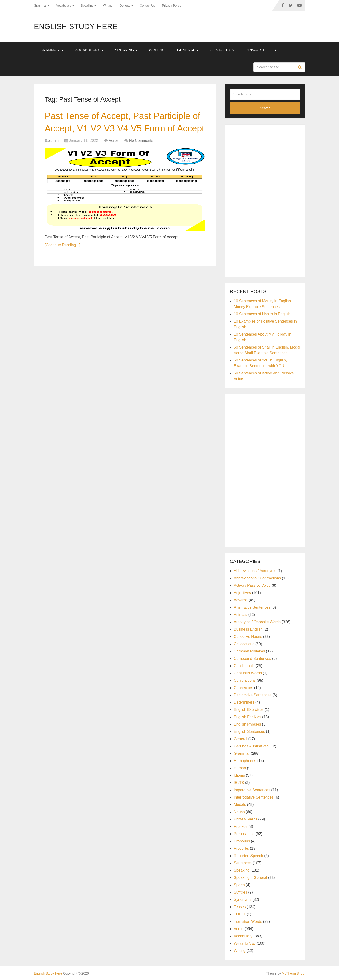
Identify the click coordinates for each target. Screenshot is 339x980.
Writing (108, 6)
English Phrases (247, 724)
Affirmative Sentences (252, 607)
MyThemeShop (293, 973)
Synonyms (243, 900)
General (125, 6)
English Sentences (249, 732)
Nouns (239, 812)
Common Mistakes (249, 651)
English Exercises (249, 710)
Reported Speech (248, 856)
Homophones (245, 761)
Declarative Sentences (253, 695)
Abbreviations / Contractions (257, 578)
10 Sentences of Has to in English (262, 314)
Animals (240, 615)
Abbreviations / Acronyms (255, 571)
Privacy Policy (172, 6)
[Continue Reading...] (62, 245)
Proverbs (241, 848)
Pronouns (242, 841)
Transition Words (248, 921)
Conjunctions (245, 680)
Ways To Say (245, 943)
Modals (240, 805)
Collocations (244, 644)
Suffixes (240, 892)
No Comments (141, 141)
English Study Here (76, 26)
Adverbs (241, 600)
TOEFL (240, 914)
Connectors (243, 688)
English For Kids (248, 717)
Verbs (114, 141)
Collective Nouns (248, 637)
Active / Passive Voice (252, 585)
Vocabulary (64, 6)
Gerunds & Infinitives (251, 746)
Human (240, 768)
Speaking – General (250, 878)
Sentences (243, 863)
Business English (248, 629)
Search (300, 67)
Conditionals (244, 666)
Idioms (239, 775)
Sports (239, 885)
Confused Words (248, 673)
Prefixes (241, 826)
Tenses (240, 907)
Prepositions (244, 834)
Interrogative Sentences (254, 797)
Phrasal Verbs (246, 819)
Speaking (87, 6)
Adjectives (242, 593)
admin (53, 141)
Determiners (244, 702)
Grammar (40, 6)
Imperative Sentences (252, 790)
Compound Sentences (252, 658)
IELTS (239, 783)
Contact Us (147, 6)
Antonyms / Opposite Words (257, 622)
